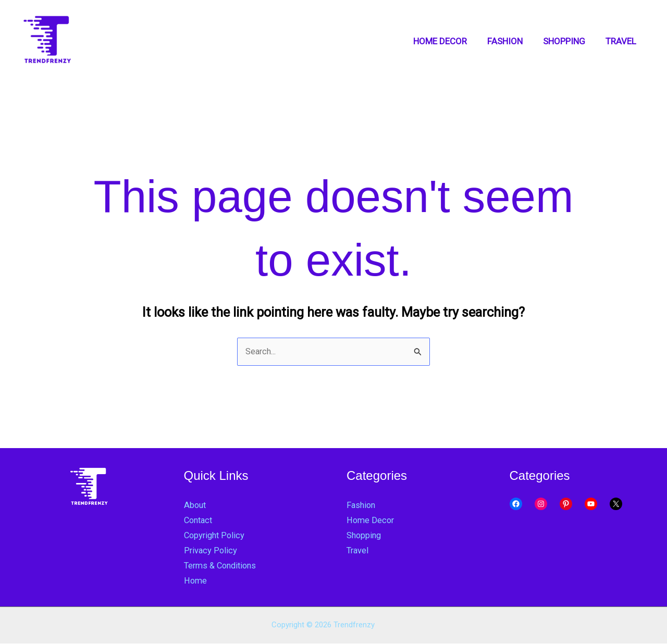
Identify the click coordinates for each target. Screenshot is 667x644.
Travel (358, 551)
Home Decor (371, 521)
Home (196, 581)
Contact (200, 521)
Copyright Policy (216, 536)
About (196, 505)
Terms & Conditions (223, 566)
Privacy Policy (211, 551)
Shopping (365, 536)
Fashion (362, 505)
